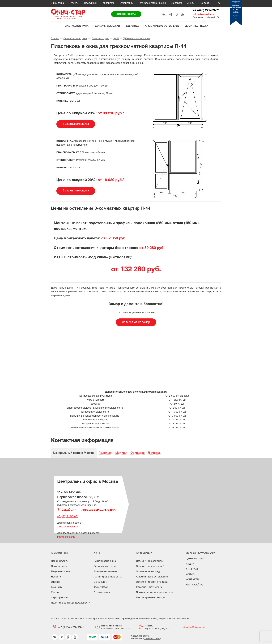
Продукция (90, 3)
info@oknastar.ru (66, 537)
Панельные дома (100, 39)
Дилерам (177, 3)
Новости (56, 577)
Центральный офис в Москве (74, 453)
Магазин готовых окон (153, 3)
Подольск (105, 453)
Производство (60, 566)
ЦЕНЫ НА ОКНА (195, 558)
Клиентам (108, 3)
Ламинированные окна (108, 577)
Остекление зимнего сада (152, 582)
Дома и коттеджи (197, 26)
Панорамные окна (105, 566)
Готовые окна (102, 592)
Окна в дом (100, 582)
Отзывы (56, 582)
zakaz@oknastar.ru (203, 15)
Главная (55, 39)
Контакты (205, 3)
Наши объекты (60, 561)
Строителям (127, 3)
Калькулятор (101, 587)
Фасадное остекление (149, 587)
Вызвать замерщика (76, 124)
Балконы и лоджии (107, 26)
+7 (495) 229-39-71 (206, 11)
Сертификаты (59, 597)
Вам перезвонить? (126, 14)
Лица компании (61, 571)
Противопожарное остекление (155, 592)
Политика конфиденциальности (71, 603)
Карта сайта (194, 584)
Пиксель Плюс (152, 638)
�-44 (116, 39)
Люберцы (154, 453)
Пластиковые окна (76, 26)
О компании (58, 3)
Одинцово (138, 453)
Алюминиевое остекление (162, 26)
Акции (191, 3)
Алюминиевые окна (105, 571)
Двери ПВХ (132, 26)
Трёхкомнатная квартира (137, 39)
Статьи (55, 592)
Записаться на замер (136, 322)
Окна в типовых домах (75, 39)
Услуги (74, 3)
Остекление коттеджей (150, 566)
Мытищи (121, 453)
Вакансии (57, 587)
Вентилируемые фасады (150, 597)
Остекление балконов (149, 561)
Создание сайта (140, 636)
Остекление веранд (148, 571)
